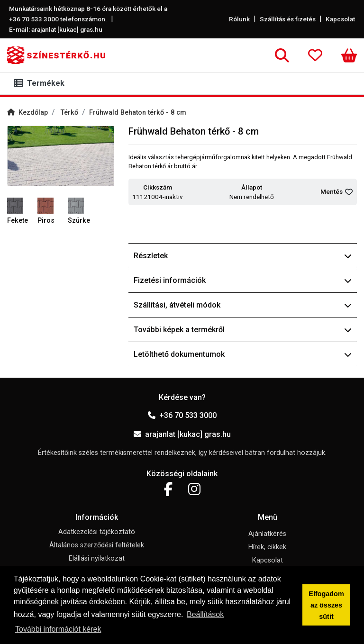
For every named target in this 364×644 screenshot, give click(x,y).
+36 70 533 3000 (182, 415)
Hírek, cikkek (267, 547)
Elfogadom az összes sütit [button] (326, 605)
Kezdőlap (27, 113)
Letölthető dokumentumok (243, 354)
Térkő (69, 113)
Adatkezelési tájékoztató (97, 532)
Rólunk (239, 19)
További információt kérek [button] (58, 629)
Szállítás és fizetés (288, 19)
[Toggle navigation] (41, 83)
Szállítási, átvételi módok (243, 305)
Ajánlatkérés (267, 534)
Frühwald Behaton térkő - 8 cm (138, 113)
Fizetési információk (243, 280)
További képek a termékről (243, 330)
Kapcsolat (340, 19)
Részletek (243, 256)
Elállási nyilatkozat (97, 558)
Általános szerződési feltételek (97, 545)
